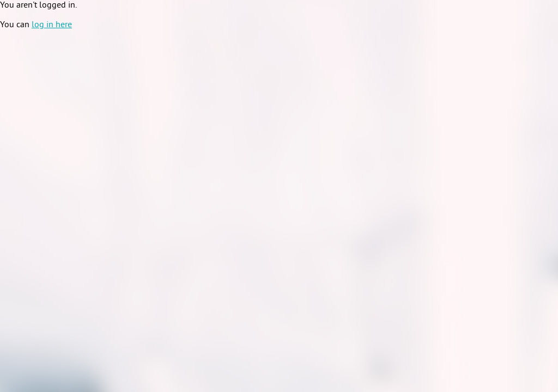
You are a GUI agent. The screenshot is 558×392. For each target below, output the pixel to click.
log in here (52, 25)
